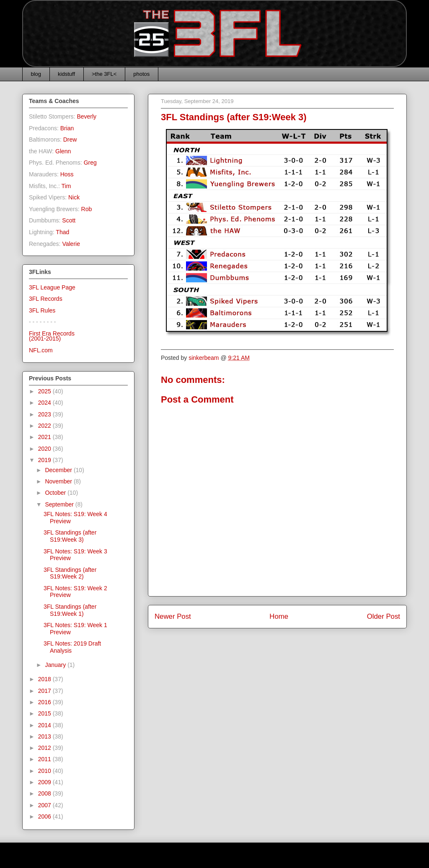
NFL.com (41, 350)
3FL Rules (42, 310)
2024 (45, 403)
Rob (87, 209)
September (60, 504)
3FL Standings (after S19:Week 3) (70, 536)
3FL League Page (52, 287)
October (56, 493)
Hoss (67, 174)
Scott (69, 220)
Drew (70, 139)
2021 (45, 437)
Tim (66, 186)
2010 (45, 771)
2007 (45, 805)
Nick (74, 197)
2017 (45, 691)
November (59, 481)
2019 (45, 460)
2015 (45, 713)
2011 (45, 759)
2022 (45, 426)
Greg (90, 163)
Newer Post (173, 616)
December (59, 470)
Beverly (87, 116)
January (56, 665)
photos (141, 74)
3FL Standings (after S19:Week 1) (70, 610)
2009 (45, 782)
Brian (67, 128)
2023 (45, 414)
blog (36, 74)
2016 (45, 702)
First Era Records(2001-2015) (52, 336)
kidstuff (66, 74)
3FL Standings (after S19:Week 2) (70, 573)
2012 (45, 748)
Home (279, 616)
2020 (45, 449)
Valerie (71, 244)
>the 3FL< (104, 74)
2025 (45, 391)
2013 (45, 736)
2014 (45, 725)
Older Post (384, 616)
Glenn (63, 151)
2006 (45, 816)
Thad (62, 232)
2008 (45, 793)
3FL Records (46, 299)
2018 (45, 679)
